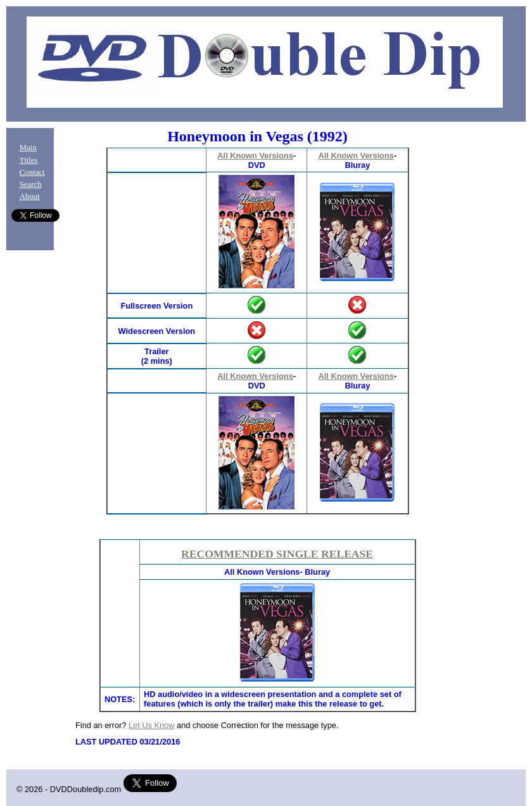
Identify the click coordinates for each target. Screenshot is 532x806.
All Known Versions (255, 156)
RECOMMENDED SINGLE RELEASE (277, 554)
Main (28, 148)
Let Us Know (152, 725)
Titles (29, 160)
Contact (32, 172)
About (30, 196)
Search (31, 184)
